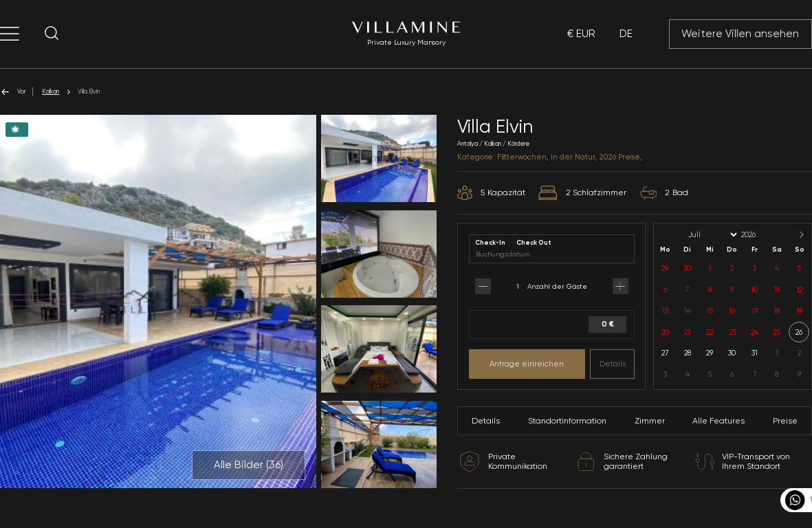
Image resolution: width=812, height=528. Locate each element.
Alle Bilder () (249, 465)
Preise (785, 421)
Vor (13, 92)
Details (613, 364)
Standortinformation (567, 421)
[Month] (712, 235)
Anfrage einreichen (527, 364)
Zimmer (650, 421)
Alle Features (718, 421)
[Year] (760, 235)
